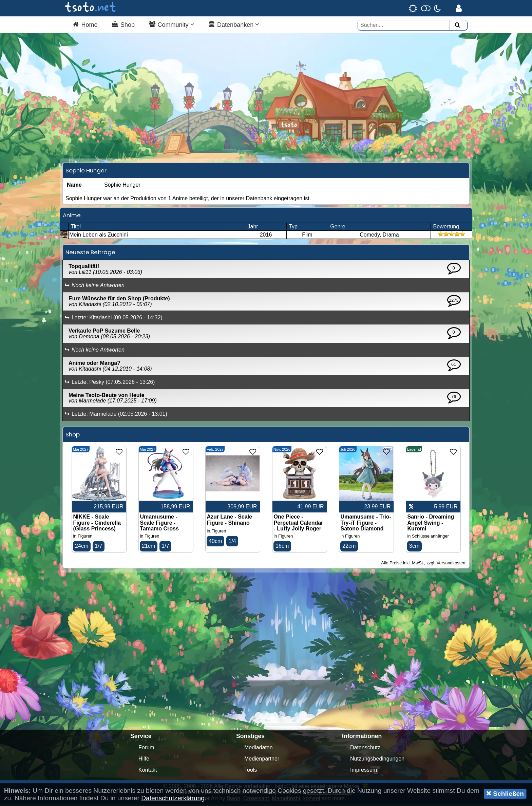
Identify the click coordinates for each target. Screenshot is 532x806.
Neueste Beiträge (90, 254)
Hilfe (144, 760)
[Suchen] (457, 25)
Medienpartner (262, 760)
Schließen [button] (505, 793)
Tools (251, 772)
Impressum (364, 772)
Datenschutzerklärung (173, 798)
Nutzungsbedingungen (377, 760)
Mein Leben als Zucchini (99, 236)
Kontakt (148, 772)
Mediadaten (259, 749)
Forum (146, 749)
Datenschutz (365, 749)
